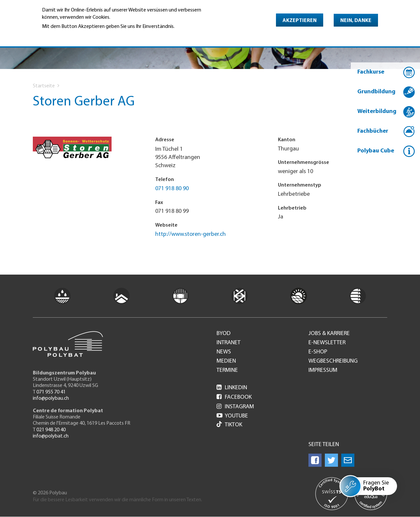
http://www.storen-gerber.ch (190, 234)
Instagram (235, 407)
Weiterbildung (377, 112)
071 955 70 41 (51, 392)
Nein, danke (356, 21)
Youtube (232, 416)
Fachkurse (371, 72)
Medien (226, 361)
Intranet (229, 343)
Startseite (44, 86)
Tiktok (229, 425)
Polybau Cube (376, 151)
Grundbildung (376, 92)
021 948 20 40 (51, 430)
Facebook (234, 397)
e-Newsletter (327, 343)
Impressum (323, 371)
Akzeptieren (300, 21)
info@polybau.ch (51, 398)
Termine (227, 371)
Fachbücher (373, 131)
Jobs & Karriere (329, 334)
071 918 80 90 (172, 189)
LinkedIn (232, 388)
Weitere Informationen (70, 36)
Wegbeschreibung (333, 361)
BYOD (224, 334)
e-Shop (318, 352)
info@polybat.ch (51, 436)
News (224, 352)
